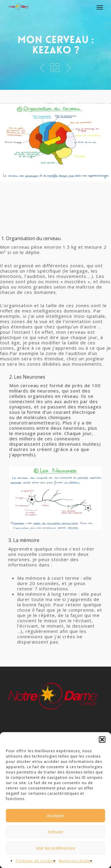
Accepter (55, 816)
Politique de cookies (36, 861)
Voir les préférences (55, 848)
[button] (102, 740)
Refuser (55, 832)
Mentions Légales (75, 861)
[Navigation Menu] (100, 7)
